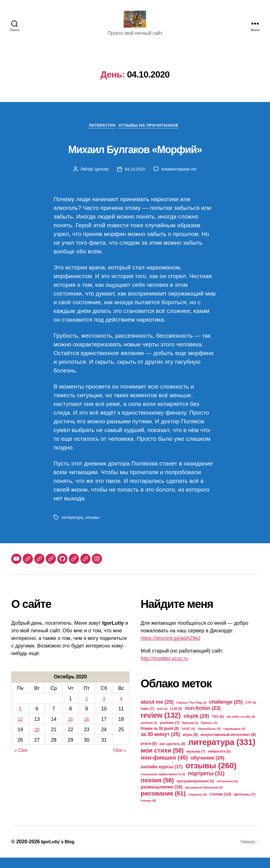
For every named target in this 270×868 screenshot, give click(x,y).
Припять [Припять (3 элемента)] (209, 733)
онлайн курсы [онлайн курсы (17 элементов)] (162, 777)
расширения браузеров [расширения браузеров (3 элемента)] (204, 798)
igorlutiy (100, 179)
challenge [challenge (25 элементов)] (226, 712)
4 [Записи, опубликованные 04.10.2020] (121, 709)
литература (73, 528)
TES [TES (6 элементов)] (218, 727)
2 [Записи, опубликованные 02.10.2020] (87, 709)
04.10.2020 (134, 179)
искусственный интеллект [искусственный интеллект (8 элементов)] (228, 745)
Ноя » (120, 760)
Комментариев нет (180, 179)
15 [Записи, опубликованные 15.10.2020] (70, 729)
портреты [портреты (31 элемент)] (206, 784)
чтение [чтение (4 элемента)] (148, 811)
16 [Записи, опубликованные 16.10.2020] (86, 729)
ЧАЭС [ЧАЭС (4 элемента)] (188, 739)
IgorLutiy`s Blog (60, 852)
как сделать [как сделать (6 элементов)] (172, 754)
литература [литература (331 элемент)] (222, 752)
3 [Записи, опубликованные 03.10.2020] (104, 709)
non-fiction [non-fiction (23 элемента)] (202, 718)
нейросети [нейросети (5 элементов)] (219, 762)
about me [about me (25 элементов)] (157, 712)
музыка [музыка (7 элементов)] (196, 762)
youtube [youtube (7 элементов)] (169, 733)
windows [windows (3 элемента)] (149, 733)
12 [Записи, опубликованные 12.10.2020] (20, 729)
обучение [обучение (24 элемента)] (207, 768)
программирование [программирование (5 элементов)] (195, 792)
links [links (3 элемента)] (162, 719)
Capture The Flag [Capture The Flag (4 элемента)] (191, 713)
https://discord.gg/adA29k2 (171, 649)
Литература (100, 135)
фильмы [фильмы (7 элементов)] (245, 805)
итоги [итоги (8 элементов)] (149, 754)
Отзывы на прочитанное (152, 135)
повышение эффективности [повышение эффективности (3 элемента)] (163, 785)
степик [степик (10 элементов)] (220, 804)
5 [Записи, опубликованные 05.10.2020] (20, 719)
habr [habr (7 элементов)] (148, 719)
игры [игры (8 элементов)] (190, 745)
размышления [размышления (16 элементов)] (162, 797)
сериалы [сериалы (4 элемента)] (197, 805)
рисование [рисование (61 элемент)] (163, 804)
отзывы (94, 528)
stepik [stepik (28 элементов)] (196, 726)
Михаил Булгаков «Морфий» (135, 157)
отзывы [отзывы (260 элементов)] (211, 776)
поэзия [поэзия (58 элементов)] (157, 791)
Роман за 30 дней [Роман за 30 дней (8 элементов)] (160, 739)
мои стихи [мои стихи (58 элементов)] (162, 761)
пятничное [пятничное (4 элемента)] (227, 791)
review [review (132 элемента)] (161, 726)
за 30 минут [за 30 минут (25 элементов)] (160, 745)
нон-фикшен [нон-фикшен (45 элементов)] (164, 768)
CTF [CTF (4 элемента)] (251, 713)
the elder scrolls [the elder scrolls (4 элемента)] (241, 727)
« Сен (21, 760)
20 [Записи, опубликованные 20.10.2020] (37, 740)
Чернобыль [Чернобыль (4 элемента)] (209, 739)
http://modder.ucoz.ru (165, 669)
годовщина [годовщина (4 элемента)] (234, 739)
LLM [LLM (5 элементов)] (176, 719)
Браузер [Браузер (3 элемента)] (190, 733)
